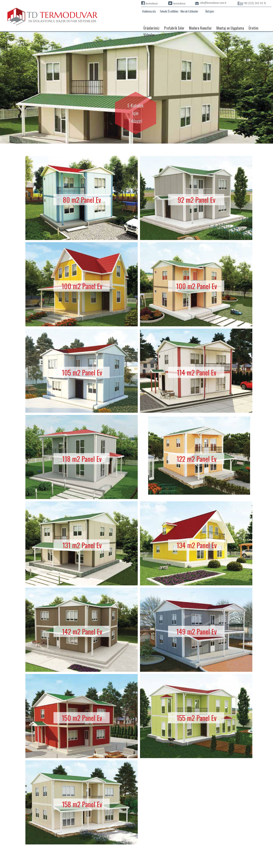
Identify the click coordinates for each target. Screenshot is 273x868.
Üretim (253, 28)
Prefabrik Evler (174, 28)
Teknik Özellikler (169, 11)
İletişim (210, 11)
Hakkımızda (149, 11)
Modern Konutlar (200, 28)
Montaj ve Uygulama (230, 28)
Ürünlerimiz (151, 28)
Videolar (149, 35)
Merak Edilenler (189, 11)
